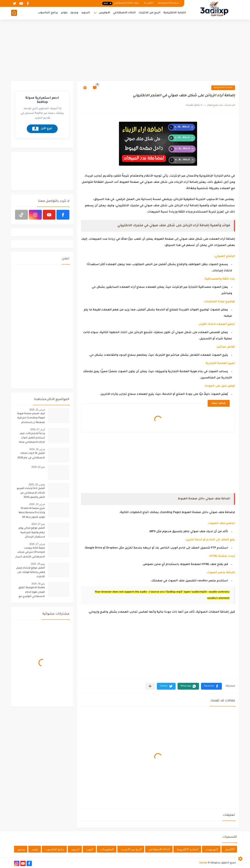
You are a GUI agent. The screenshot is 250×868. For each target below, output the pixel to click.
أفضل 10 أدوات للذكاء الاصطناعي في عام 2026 (31, 456)
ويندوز (74, 13)
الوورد (90, 849)
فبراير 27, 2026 (37, 544)
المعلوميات (107, 849)
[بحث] (14, 13)
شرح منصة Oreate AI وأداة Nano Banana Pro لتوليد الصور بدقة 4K (32, 513)
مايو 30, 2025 (38, 584)
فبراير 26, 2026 (37, 449)
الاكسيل (230, 849)
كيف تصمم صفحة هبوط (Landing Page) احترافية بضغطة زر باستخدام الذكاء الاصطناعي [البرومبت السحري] (31, 419)
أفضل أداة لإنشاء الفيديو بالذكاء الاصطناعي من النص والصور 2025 (31, 493)
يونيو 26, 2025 (38, 564)
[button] (211, 686)
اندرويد (86, 13)
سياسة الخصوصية (168, 3)
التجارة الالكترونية (175, 13)
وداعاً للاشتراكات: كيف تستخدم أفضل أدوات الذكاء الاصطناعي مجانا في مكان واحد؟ (32, 439)
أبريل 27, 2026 (38, 429)
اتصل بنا (148, 3)
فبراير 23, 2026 (37, 504)
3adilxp (203, 863)
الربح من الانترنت (150, 13)
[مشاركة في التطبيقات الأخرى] (150, 686)
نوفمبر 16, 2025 (37, 485)
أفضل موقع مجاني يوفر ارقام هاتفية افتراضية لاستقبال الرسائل (32, 533)
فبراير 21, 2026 (37, 410)
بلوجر (64, 13)
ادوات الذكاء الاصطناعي (121, 4)
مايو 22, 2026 (38, 467)
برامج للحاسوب (55, 849)
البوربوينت (212, 849)
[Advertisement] (125, 51)
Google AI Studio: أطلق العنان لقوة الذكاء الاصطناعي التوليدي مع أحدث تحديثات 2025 (32, 593)
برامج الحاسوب (48, 13)
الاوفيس (104, 13)
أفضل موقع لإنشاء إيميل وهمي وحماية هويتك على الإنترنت (30, 573)
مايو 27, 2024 (38, 524)
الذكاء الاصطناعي (124, 13)
